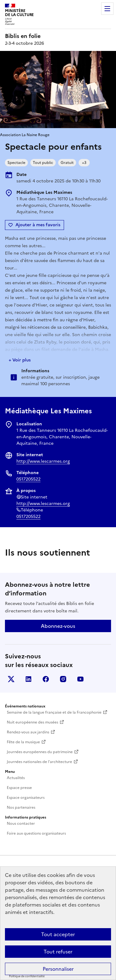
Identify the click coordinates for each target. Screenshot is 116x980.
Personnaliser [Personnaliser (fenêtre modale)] (58, 969)
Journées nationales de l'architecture (39, 762)
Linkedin (28, 679)
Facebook (46, 679)
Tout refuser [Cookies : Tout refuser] (58, 952)
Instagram (63, 679)
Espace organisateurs (26, 798)
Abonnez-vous (58, 626)
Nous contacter (21, 824)
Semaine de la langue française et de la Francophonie (54, 712)
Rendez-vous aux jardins (28, 732)
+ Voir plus (20, 360)
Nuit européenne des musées (32, 722)
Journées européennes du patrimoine (40, 752)
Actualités (16, 778)
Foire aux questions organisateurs (36, 833)
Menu (107, 9)
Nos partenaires (21, 807)
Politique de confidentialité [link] (27, 976)
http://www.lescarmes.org (43, 461)
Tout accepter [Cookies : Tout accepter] (58, 934)
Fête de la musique (23, 742)
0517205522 (28, 479)
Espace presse (19, 788)
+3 (84, 163)
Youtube (80, 679)
